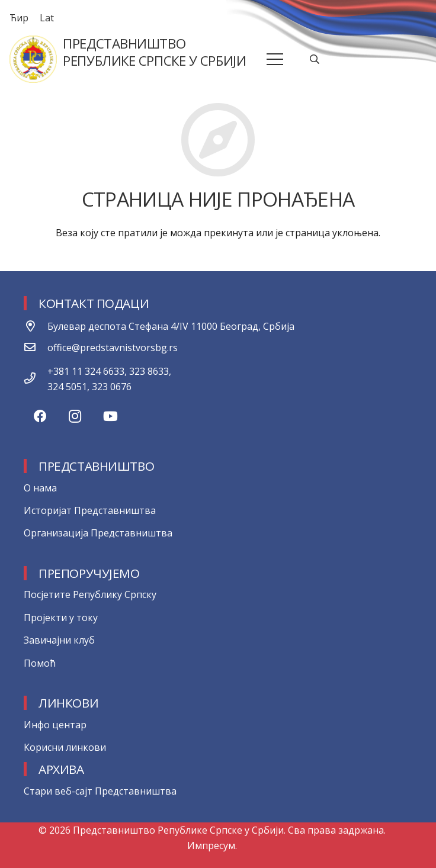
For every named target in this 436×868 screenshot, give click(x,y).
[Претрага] (315, 60)
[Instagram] (75, 417)
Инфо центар (55, 725)
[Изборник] (275, 59)
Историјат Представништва (90, 510)
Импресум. (212, 846)
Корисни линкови (65, 747)
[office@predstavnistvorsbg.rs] (36, 348)
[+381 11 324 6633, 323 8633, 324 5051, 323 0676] (36, 379)
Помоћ (40, 663)
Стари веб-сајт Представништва (100, 791)
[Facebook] (40, 417)
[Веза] (33, 59)
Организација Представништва (98, 533)
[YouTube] (110, 417)
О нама (40, 488)
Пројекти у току (61, 618)
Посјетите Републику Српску (90, 594)
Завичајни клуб (59, 640)
